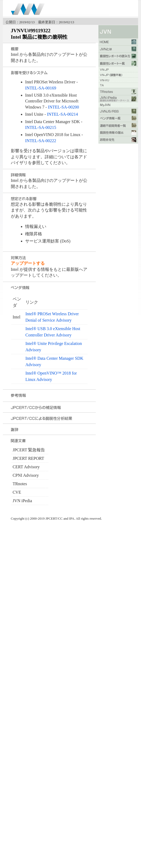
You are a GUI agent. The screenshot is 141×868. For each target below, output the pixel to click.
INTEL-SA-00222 (41, 141)
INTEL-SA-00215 (41, 127)
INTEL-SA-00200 (63, 107)
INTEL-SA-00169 (41, 88)
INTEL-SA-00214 (62, 114)
